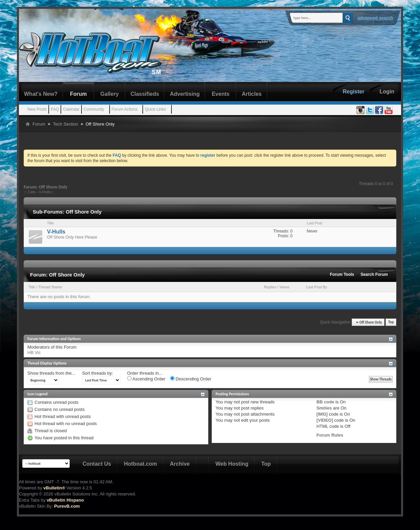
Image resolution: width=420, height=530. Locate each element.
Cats (32, 192)
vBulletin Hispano (65, 500)
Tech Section (66, 124)
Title (32, 287)
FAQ (55, 109)
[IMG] (322, 414)
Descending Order (191, 379)
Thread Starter (50, 287)
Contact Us (97, 464)
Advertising (185, 94)
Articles (252, 94)
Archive (180, 464)
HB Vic (34, 352)
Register (353, 92)
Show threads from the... (51, 373)
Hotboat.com (140, 464)
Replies (270, 287)
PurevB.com (67, 506)
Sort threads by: (98, 373)
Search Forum (374, 274)
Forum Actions (125, 109)
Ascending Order (146, 379)
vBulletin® (54, 488)
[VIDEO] (325, 420)
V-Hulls (45, 192)
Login (387, 92)
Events (220, 94)
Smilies (324, 408)
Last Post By (317, 287)
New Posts (37, 109)
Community (94, 109)
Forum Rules (330, 435)
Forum (78, 94)
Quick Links (155, 109)
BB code (325, 402)
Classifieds (145, 94)
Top (391, 322)
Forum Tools (342, 274)
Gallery (110, 94)
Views (284, 287)
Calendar (71, 109)
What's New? (41, 94)
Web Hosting (232, 464)
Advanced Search (375, 18)
